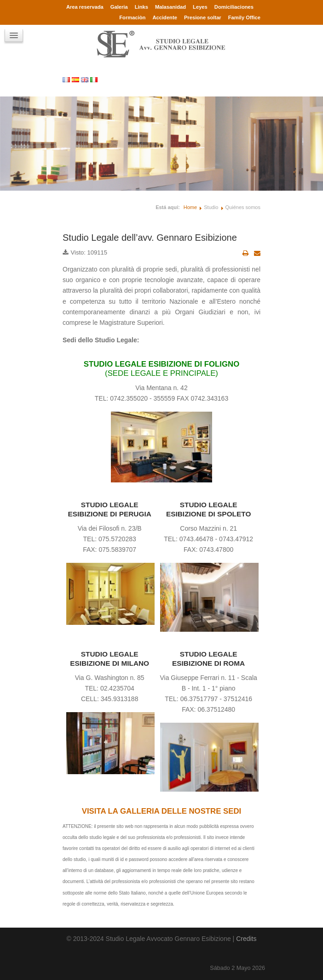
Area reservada (85, 7)
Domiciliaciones (234, 7)
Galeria (119, 7)
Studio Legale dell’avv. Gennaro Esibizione (150, 238)
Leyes (200, 7)
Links (141, 7)
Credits (246, 939)
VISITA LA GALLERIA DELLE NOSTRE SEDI (162, 811)
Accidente (164, 17)
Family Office (244, 17)
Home (190, 207)
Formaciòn (132, 17)
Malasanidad (170, 7)
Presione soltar (203, 17)
